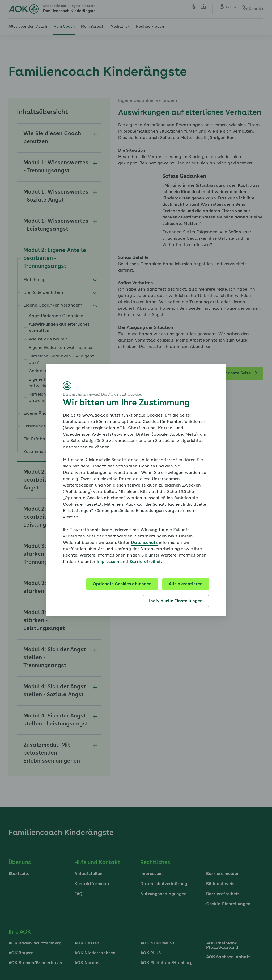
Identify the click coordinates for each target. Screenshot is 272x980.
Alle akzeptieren (186, 584)
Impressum (108, 562)
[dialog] (136, 490)
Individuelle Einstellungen (176, 601)
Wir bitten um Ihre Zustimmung (126, 403)
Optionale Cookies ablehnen (122, 584)
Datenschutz (144, 543)
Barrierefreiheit (146, 562)
